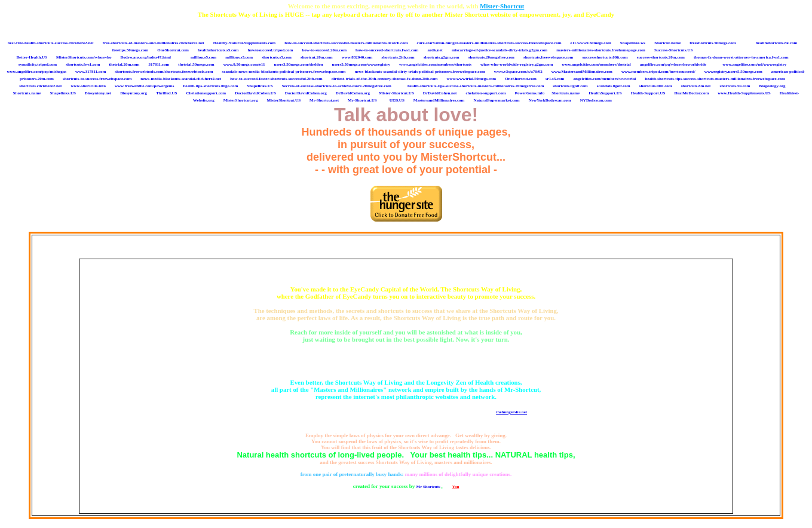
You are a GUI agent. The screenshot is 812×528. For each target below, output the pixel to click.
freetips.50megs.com (131, 50)
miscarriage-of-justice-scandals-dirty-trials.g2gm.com (500, 50)
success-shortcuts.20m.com (661, 57)
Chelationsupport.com (206, 93)
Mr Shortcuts (429, 487)
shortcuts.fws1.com (83, 65)
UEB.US (397, 100)
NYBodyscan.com (596, 100)
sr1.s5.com (555, 79)
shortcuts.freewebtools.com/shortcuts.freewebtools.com (164, 72)
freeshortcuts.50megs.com (713, 43)
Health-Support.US (648, 93)
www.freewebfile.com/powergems (144, 86)
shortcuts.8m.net (696, 86)
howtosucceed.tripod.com (270, 50)
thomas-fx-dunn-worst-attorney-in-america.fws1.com (741, 57)
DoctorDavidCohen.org (306, 93)
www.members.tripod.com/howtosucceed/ (658, 72)
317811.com (159, 65)
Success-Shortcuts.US (673, 50)
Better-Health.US (32, 57)
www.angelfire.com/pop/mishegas (36, 72)
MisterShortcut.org (241, 100)
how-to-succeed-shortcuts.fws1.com (387, 50)
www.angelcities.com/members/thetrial (596, 65)
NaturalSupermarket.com (497, 100)
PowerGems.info (530, 93)
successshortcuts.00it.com (605, 57)
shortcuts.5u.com (735, 86)
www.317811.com (91, 72)
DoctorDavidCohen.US (255, 93)
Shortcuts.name (27, 93)
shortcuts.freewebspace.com (548, 57)
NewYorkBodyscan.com (550, 100)
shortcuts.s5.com (277, 57)
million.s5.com (203, 57)
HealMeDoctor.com (691, 93)
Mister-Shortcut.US (396, 93)
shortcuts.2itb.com (398, 57)
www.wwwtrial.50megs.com (471, 79)
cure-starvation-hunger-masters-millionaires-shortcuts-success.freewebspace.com (489, 43)
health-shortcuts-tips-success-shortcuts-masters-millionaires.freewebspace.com (715, 79)
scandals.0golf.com (614, 86)
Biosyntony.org (134, 93)
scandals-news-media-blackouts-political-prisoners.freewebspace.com (284, 72)
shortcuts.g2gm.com (442, 57)
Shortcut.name (667, 43)
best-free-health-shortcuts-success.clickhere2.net (51, 43)
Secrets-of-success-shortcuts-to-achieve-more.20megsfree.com (337, 86)
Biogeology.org (772, 86)
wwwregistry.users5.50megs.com (733, 72)
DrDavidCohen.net (440, 93)
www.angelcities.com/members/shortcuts (435, 65)
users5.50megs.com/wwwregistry (361, 65)
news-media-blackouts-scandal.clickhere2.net (181, 79)
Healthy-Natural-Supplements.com (244, 43)
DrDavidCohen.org (353, 93)
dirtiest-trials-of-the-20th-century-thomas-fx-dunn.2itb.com (385, 79)
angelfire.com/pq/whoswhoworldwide (673, 65)
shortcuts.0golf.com (570, 86)
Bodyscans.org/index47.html (146, 57)
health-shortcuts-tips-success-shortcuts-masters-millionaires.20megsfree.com (476, 86)
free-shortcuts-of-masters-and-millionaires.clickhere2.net (154, 43)
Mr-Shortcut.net (324, 100)
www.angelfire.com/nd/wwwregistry (754, 65)
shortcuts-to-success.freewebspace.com (97, 79)
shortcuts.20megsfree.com (491, 57)
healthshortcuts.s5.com (218, 50)
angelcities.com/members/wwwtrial (604, 79)
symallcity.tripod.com (38, 65)
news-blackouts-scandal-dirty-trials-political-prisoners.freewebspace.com (419, 72)
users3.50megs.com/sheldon (298, 65)
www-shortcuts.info (88, 86)
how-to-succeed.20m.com (324, 50)
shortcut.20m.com (317, 57)
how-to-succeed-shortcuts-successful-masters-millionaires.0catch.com (346, 43)
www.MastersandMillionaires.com (582, 72)
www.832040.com (357, 57)
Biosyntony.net (98, 93)
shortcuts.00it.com (656, 86)
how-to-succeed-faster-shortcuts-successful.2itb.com (276, 79)
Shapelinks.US (260, 86)
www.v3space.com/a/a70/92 (518, 72)
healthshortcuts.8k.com (777, 43)
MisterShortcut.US (284, 100)
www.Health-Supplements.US (744, 93)
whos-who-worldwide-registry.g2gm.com (517, 65)
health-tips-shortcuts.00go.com (210, 86)
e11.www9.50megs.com (591, 43)
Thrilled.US (166, 93)
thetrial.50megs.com (196, 65)
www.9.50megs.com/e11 (244, 65)
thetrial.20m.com (124, 65)
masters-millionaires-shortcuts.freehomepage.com (601, 50)
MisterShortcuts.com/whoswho (84, 57)
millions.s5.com (239, 57)
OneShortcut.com (173, 50)
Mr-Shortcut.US (362, 100)
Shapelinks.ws (633, 43)
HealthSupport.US (605, 93)
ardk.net (435, 50)
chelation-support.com (485, 93)
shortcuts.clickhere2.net (40, 86)
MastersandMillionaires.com (439, 100)
